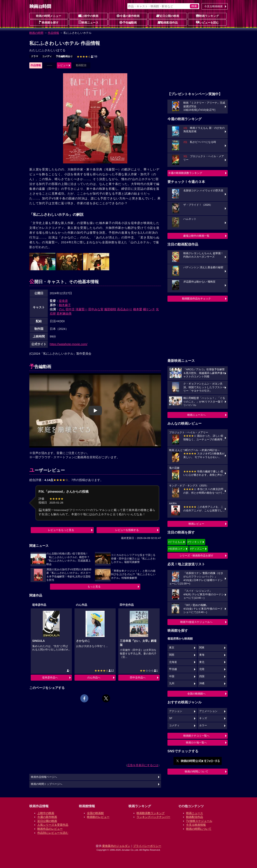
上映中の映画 (88, 16)
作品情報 (53, 33)
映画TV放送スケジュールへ (196, 622)
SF (171, 718)
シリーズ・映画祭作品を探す (196, 556)
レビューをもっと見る (61, 530)
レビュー (63, 65)
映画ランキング (207, 16)
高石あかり (125, 309)
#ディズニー (197, 549)
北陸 (202, 669)
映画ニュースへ (196, 415)
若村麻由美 (64, 313)
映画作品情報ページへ (44, 777)
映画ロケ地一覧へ (196, 743)
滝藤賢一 (82, 309)
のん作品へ (94, 678)
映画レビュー (196, 524)
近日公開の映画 (168, 16)
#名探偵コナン (177, 549)
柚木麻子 (65, 305)
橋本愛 (138, 309)
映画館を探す (49, 22)
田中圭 (70, 309)
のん (62, 309)
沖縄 (202, 683)
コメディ (47, 56)
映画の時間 (36, 33)
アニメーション (208, 711)
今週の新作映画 (128, 16)
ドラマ (35, 56)
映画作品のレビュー (50, 829)
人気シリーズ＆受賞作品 (53, 825)
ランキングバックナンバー (153, 817)
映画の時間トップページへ (47, 784)
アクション (176, 711)
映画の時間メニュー (49, 16)
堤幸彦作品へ (50, 678)
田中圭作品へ (138, 678)
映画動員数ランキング (151, 813)
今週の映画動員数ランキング (185, 173)
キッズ (203, 718)
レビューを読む (207, 22)
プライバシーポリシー (147, 846)
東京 (172, 648)
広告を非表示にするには (143, 765)
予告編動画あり (64, 56)
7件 (87, 57)
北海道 (173, 662)
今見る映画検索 (214, 6)
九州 (172, 683)
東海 (202, 655)
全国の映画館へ (196, 694)
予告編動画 (128, 22)
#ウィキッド (195, 542)
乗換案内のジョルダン (116, 846)
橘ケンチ (149, 309)
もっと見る (94, 587)
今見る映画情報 (196, 825)
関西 (172, 655)
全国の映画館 (95, 813)
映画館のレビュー (98, 817)
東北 (202, 662)
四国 (202, 676)
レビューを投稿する (127, 530)
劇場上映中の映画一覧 (196, 236)
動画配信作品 (168, 22)
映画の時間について (196, 771)
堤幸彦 (63, 301)
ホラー (203, 726)
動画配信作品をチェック (196, 299)
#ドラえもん (175, 542)
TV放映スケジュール (199, 821)
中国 (172, 676)
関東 (202, 648)
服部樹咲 (110, 309)
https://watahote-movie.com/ (69, 344)
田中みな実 (96, 309)
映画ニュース (88, 22)
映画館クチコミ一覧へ (196, 736)
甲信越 (173, 669)
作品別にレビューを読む (53, 833)
